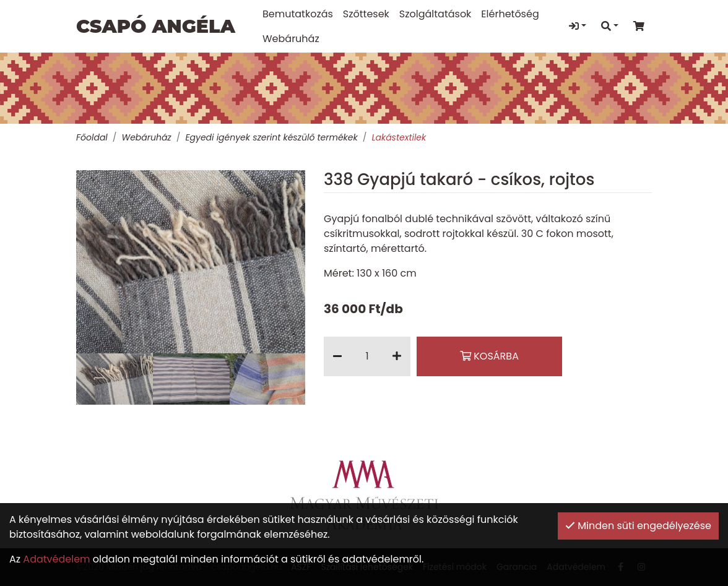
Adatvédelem (56, 559)
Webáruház (146, 137)
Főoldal (92, 137)
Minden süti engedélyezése (638, 526)
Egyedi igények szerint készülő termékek (271, 137)
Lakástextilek (399, 137)
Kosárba (489, 356)
